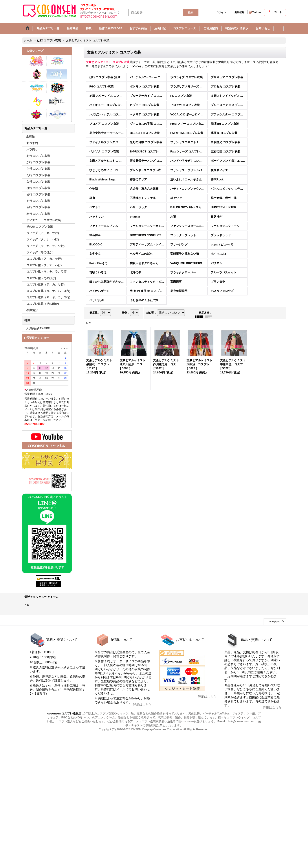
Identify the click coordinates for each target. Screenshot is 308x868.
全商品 (30, 136)
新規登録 (239, 12)
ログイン (221, 12)
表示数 (94, 313)
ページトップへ (277, 622)
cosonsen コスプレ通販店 (64, 713)
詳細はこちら (142, 705)
